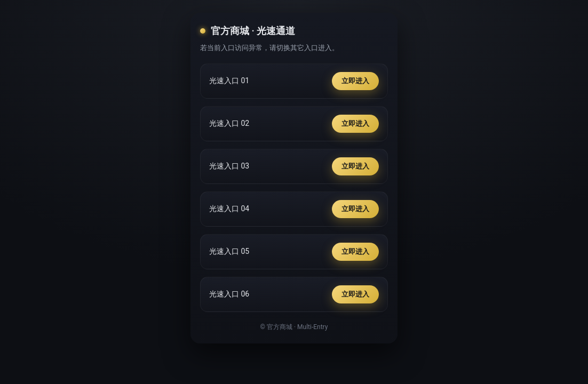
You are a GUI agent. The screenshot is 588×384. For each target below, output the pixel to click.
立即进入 (355, 81)
